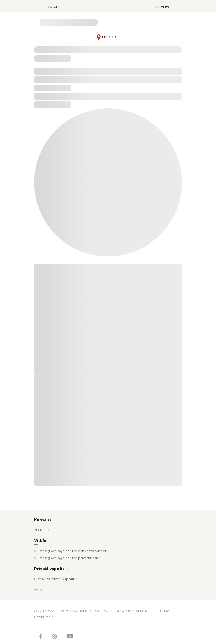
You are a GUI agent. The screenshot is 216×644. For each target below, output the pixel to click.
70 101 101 (42, 530)
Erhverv (162, 7)
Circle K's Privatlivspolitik (56, 579)
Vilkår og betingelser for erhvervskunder (70, 551)
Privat (54, 7)
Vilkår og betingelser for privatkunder (67, 558)
